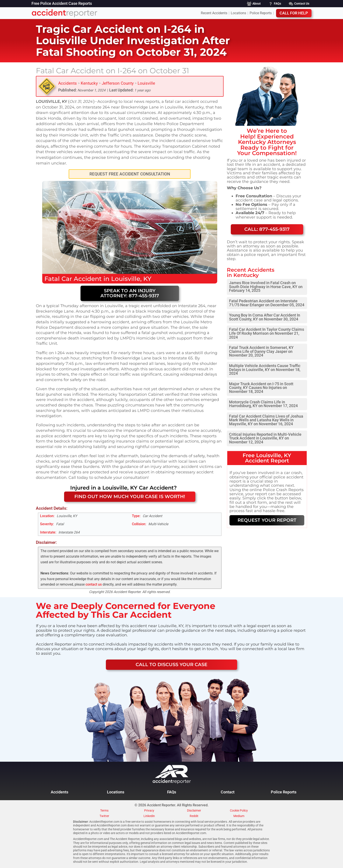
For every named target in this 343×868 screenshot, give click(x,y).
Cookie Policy (239, 811)
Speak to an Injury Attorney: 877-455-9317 (130, 293)
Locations (238, 13)
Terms (104, 811)
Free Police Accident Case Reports (62, 4)
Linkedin (149, 816)
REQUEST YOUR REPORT (267, 520)
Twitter (104, 816)
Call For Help (294, 13)
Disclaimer (194, 811)
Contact (228, 792)
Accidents (67, 83)
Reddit (194, 816)
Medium (239, 816)
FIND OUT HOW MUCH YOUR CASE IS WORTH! (130, 496)
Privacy (149, 811)
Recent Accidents (214, 13)
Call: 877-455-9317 (267, 229)
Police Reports (261, 13)
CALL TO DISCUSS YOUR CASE (171, 664)
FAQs (172, 792)
